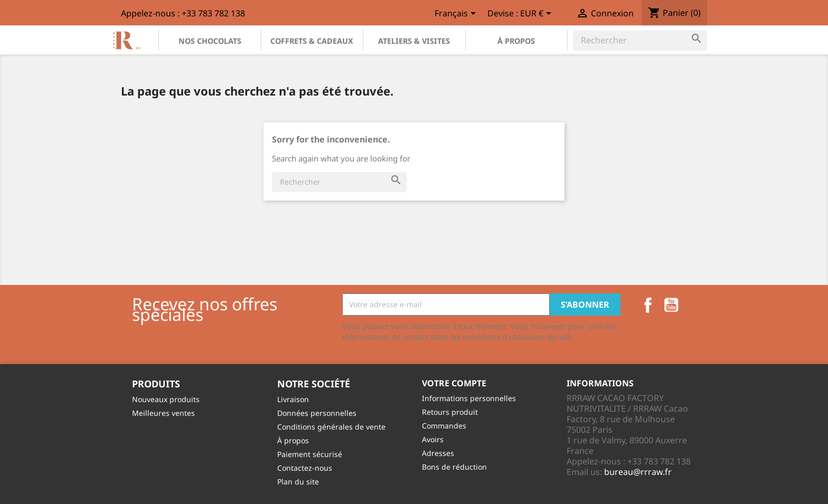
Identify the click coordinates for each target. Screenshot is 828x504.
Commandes (444, 426)
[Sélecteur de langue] (457, 14)
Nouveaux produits (166, 399)
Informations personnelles (469, 398)
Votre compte (454, 383)
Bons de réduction (454, 467)
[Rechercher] (640, 40)
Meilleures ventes (163, 413)
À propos (516, 41)
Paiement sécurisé (310, 454)
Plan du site (298, 482)
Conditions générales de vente (331, 427)
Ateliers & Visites (414, 41)
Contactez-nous (305, 468)
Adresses (438, 453)
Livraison (293, 399)
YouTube (671, 305)
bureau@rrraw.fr (638, 472)
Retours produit (450, 412)
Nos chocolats (210, 41)
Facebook (648, 305)
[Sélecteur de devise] (538, 14)
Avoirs (433, 439)
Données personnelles (317, 413)
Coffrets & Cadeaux (312, 41)
